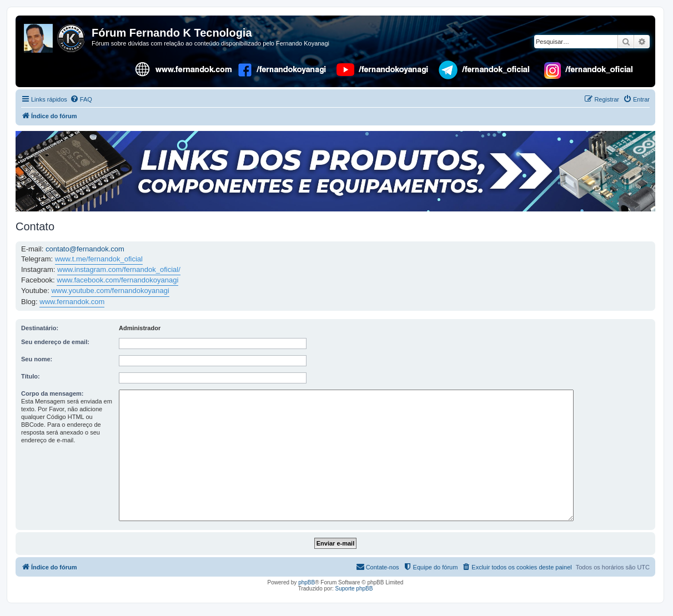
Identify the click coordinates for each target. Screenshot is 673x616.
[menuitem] (81, 99)
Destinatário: (40, 328)
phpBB (307, 582)
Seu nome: (37, 359)
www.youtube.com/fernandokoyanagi (110, 291)
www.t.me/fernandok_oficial (99, 259)
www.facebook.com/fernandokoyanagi (117, 280)
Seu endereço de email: (55, 342)
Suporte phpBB (354, 589)
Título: (31, 376)
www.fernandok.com (72, 302)
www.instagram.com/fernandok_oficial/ (119, 269)
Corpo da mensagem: (52, 393)
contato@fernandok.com (85, 249)
